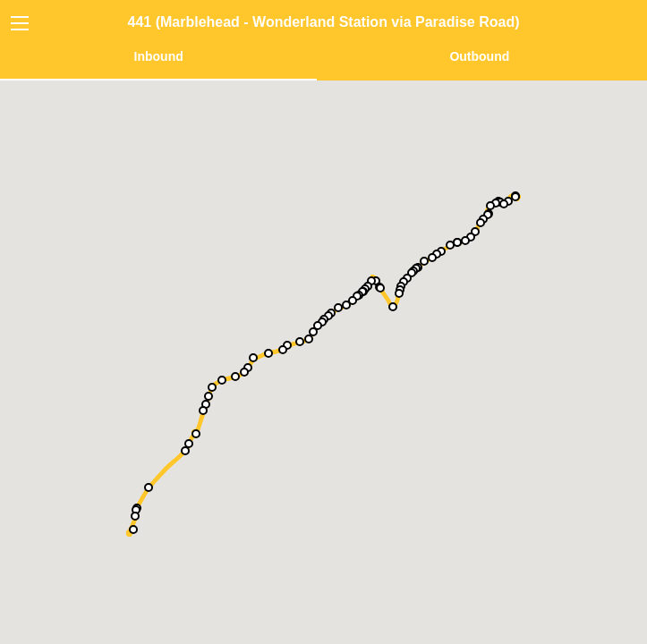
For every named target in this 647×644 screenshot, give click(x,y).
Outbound (479, 56)
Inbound (159, 56)
